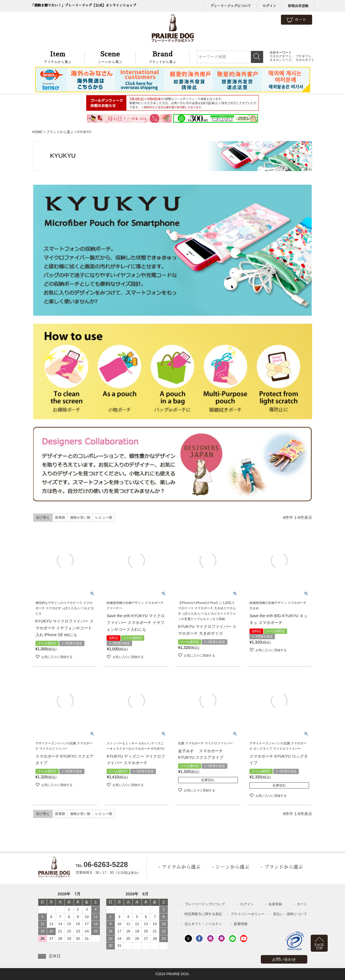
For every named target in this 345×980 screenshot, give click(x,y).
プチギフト (303, 56)
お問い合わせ (284, 959)
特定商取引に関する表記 (203, 914)
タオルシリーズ (281, 60)
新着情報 (241, 924)
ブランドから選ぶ (163, 57)
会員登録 (275, 904)
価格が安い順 (80, 517)
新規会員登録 (298, 6)
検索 (257, 57)
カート (297, 20)
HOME (37, 132)
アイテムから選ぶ (58, 57)
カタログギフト (281, 56)
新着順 (60, 517)
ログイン (269, 6)
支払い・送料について (290, 914)
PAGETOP (319, 947)
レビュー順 (104, 517)
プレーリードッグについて (230, 6)
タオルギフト (305, 60)
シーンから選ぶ (110, 57)
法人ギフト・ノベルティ (203, 924)
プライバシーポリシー (247, 914)
